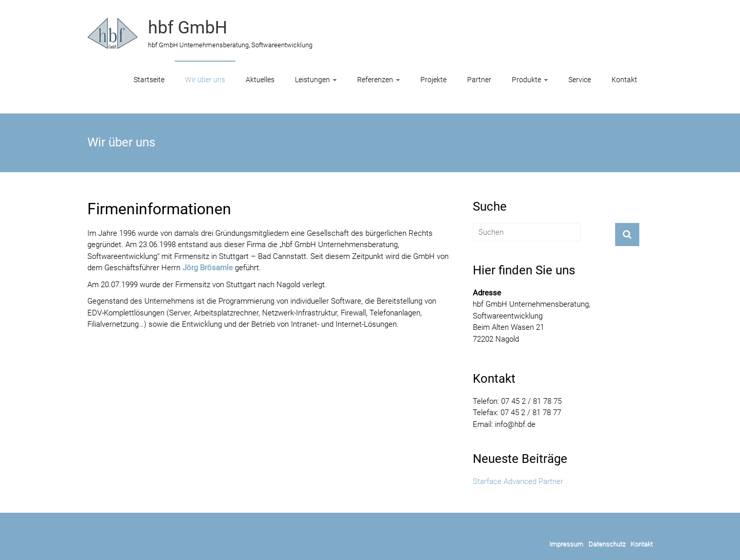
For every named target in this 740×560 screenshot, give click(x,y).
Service (580, 80)
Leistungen (312, 80)
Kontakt (624, 80)
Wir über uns (205, 80)
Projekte (433, 80)
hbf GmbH (188, 27)
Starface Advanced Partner (518, 481)
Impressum (566, 544)
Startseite (149, 80)
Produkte (526, 80)
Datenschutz (607, 544)
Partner (479, 80)
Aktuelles (260, 80)
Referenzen (375, 80)
